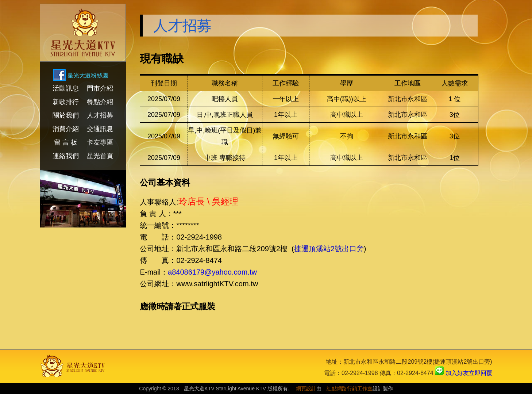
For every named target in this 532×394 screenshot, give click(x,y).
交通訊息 (100, 129)
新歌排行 (66, 102)
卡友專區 (100, 142)
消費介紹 (66, 129)
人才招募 (100, 115)
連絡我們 (66, 156)
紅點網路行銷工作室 (350, 389)
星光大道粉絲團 (88, 75)
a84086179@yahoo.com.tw (212, 272)
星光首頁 (100, 156)
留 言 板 (66, 142)
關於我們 (66, 115)
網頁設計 (306, 389)
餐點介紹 (100, 102)
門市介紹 (100, 88)
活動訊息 (66, 88)
